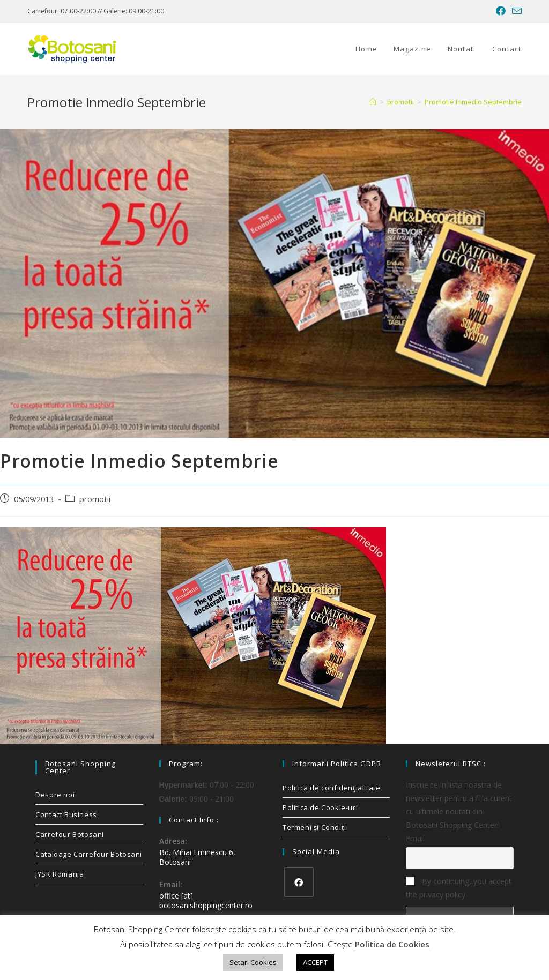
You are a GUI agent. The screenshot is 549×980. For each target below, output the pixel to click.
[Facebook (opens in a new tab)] (501, 11)
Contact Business (66, 814)
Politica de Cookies (392, 944)
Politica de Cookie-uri (320, 807)
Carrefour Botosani (70, 834)
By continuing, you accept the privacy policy (459, 888)
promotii (95, 499)
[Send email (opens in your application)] (515, 11)
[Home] (373, 102)
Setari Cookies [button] (253, 962)
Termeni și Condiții (315, 827)
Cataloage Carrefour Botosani (89, 854)
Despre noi (55, 795)
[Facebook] (299, 882)
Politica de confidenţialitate (331, 788)
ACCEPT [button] (315, 962)
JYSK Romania (60, 874)
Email (415, 838)
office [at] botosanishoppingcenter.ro (206, 900)
